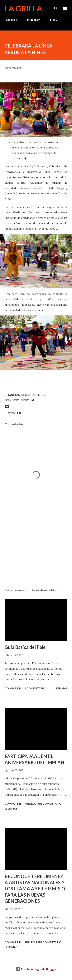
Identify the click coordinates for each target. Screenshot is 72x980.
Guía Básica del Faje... (26, 647)
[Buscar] (56, 7)
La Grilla (23, 8)
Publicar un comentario (43, 804)
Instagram (34, 20)
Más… (54, 20)
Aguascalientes (33, 395)
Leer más (61, 688)
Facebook (11, 20)
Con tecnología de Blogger (36, 969)
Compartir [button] (13, 413)
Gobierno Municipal (20, 400)
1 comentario (35, 688)
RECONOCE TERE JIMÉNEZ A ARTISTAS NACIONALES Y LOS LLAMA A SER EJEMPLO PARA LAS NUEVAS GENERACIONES (35, 889)
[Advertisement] (36, 552)
